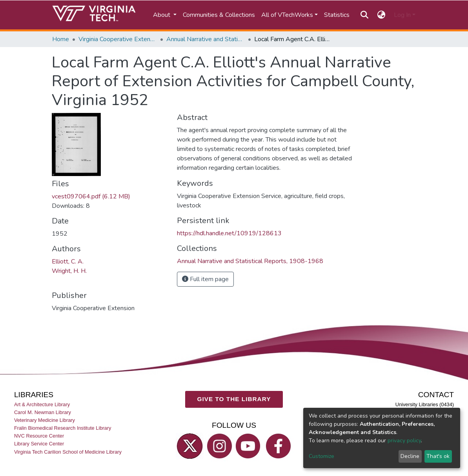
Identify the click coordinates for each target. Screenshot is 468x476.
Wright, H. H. (69, 271)
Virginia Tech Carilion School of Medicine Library (68, 452)
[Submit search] (365, 15)
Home (61, 39)
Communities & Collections (219, 15)
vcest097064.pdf (91, 196)
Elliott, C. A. (68, 262)
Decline (410, 456)
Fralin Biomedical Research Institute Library (63, 428)
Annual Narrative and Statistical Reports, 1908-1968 (206, 39)
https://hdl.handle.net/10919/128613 (229, 233)
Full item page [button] (205, 279)
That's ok (438, 456)
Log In (402, 15)
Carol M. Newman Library (43, 412)
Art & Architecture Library (42, 404)
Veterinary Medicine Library (45, 421)
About (162, 15)
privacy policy (404, 441)
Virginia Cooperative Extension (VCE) (118, 39)
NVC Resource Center (39, 436)
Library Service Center (39, 444)
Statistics (337, 15)
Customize (321, 456)
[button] (381, 15)
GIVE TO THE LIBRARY (234, 399)
